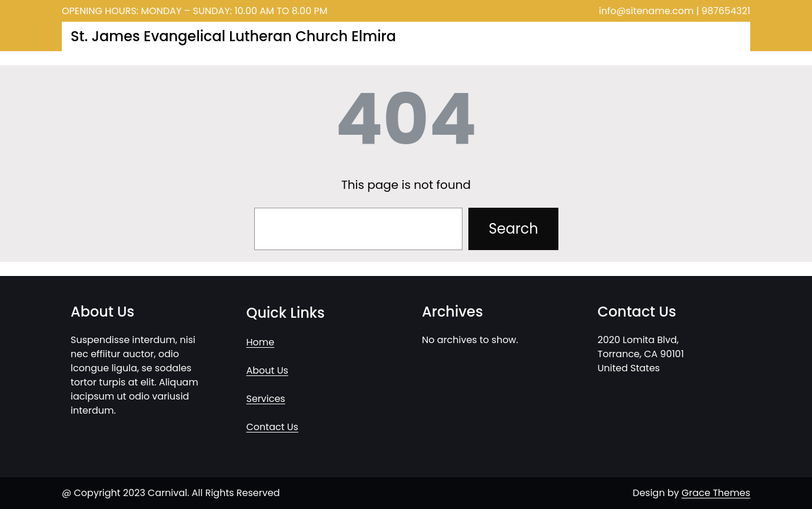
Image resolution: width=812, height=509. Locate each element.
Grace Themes (716, 493)
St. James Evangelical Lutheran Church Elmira (233, 36)
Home (261, 342)
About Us (267, 370)
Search (513, 229)
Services (266, 399)
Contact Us (272, 427)
